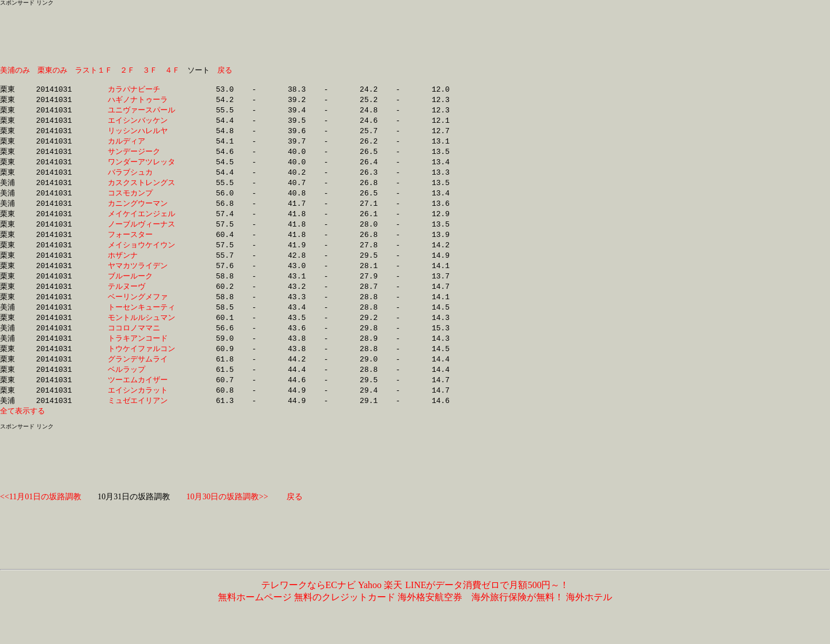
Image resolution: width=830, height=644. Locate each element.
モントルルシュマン (142, 333)
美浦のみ (15, 70)
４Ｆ (172, 70)
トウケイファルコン (142, 366)
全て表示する (22, 431)
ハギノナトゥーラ (142, 103)
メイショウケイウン (142, 256)
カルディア (142, 146)
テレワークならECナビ (308, 606)
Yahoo (370, 606)
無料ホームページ (255, 618)
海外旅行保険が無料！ (518, 618)
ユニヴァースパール (142, 114)
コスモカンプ (142, 201)
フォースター (142, 245)
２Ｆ (127, 70)
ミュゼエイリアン (142, 420)
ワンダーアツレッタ (142, 168)
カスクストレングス (142, 190)
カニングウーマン (142, 212)
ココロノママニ (142, 344)
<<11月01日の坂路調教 (41, 517)
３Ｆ (150, 70)
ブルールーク (142, 289)
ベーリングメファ (142, 311)
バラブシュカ (142, 179)
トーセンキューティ (142, 322)
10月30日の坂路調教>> (227, 517)
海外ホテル (589, 618)
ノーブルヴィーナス (142, 234)
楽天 (393, 606)
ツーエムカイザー (142, 398)
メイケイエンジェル (142, 223)
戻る (225, 70)
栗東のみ (52, 70)
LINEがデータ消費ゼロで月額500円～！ (487, 606)
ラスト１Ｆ (94, 70)
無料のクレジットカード (345, 618)
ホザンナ (142, 267)
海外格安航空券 (430, 618)
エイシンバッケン (142, 125)
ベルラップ (142, 387)
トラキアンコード (142, 355)
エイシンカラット (142, 409)
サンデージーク (142, 157)
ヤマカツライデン (142, 278)
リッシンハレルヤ (142, 135)
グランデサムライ (142, 376)
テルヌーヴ (142, 300)
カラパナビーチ (142, 92)
